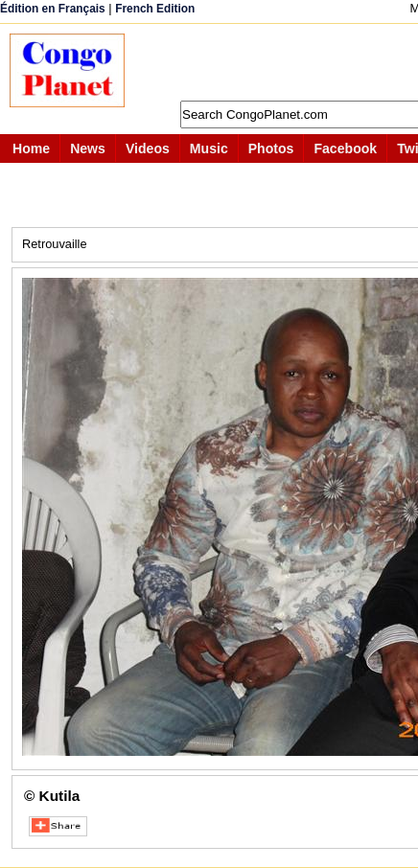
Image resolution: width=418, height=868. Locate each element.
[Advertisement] (281, 62)
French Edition (155, 9)
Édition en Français (53, 9)
